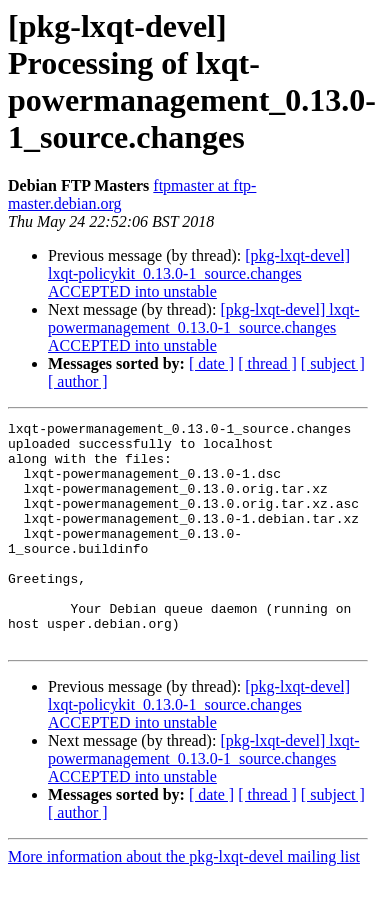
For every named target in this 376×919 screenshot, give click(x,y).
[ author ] (78, 381)
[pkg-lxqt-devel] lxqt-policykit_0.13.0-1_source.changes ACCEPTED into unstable (199, 273)
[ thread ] (267, 363)
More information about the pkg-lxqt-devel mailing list (184, 901)
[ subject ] (333, 363)
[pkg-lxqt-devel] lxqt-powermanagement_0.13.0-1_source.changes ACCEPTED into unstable (203, 327)
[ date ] (211, 363)
